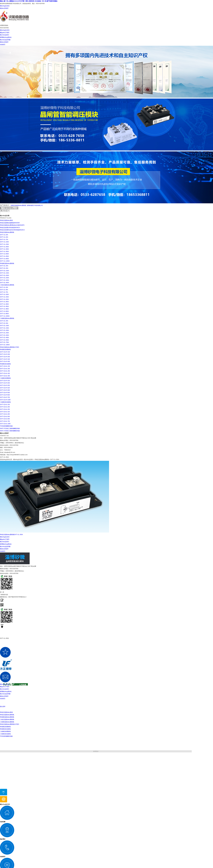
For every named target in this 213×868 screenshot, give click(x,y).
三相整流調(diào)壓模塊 (7, 318)
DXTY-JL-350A (4, 251)
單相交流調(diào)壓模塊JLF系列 (9, 347)
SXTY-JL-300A (4, 304)
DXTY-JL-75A (4, 240)
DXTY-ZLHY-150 (5, 352)
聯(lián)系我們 (4, 8)
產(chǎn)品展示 (5, 35)
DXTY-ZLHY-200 (5, 354)
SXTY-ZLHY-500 (5, 393)
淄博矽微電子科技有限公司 (35, 205)
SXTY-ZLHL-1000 (5, 424)
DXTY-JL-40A (4, 237)
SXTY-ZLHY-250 (5, 385)
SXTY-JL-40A (4, 290)
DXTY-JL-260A (4, 247)
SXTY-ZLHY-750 (5, 397)
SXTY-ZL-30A (4, 321)
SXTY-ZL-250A (4, 333)
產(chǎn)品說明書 (5, 40)
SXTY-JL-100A (4, 294)
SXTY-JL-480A (4, 309)
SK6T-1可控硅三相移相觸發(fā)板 (10, 431)
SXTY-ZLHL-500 (5, 417)
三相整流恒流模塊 (5, 402)
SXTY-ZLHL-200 (5, 407)
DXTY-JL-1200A (5, 261)
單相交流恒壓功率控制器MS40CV (10, 228)
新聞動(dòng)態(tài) (6, 37)
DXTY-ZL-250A (4, 278)
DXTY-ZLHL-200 (5, 369)
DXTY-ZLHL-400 (5, 376)
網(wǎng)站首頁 (5, 6)
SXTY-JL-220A (4, 299)
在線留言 (3, 45)
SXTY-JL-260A (4, 302)
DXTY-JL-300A (4, 249)
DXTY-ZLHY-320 (5, 359)
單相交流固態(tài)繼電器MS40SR (10, 223)
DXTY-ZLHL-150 (5, 366)
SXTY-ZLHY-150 (5, 381)
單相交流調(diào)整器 (6, 220)
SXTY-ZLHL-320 (5, 412)
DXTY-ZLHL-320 (5, 373)
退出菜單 (3, 707)
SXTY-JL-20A (4, 287)
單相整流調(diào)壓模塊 (7, 263)
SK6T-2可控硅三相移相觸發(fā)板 (10, 428)
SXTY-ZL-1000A (5, 345)
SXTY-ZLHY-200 (5, 383)
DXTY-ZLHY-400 (5, 361)
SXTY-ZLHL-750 (5, 421)
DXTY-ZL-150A (4, 273)
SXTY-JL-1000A (5, 316)
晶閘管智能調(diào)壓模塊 (18, 205)
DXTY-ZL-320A (4, 280)
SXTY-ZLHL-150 (5, 405)
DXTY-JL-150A (4, 244)
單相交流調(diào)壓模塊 (7, 232)
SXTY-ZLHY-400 (5, 390)
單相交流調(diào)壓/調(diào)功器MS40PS (12, 225)
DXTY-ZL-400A (4, 283)
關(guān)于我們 (5, 33)
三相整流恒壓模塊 (5, 378)
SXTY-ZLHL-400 (5, 414)
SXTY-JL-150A (4, 297)
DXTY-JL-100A (4, 242)
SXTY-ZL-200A (4, 330)
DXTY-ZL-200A (4, 275)
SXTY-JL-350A (4, 306)
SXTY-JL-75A (4, 292)
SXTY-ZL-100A (4, 326)
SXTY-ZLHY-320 (5, 388)
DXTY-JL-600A (4, 254)
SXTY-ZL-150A (4, 328)
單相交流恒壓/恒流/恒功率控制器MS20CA (12, 230)
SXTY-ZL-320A (4, 335)
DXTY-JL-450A (4, 256)
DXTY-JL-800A (4, 259)
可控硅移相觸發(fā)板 (6, 426)
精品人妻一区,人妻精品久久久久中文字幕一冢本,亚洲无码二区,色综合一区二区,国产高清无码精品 (29, 1)
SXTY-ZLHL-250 (5, 409)
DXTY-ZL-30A (4, 266)
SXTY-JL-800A (4, 314)
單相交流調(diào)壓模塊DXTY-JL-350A (11, 535)
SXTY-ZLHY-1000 (5, 400)
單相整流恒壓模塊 (5, 350)
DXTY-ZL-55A (4, 268)
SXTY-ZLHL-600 (5, 419)
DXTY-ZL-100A (4, 271)
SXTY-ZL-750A (4, 342)
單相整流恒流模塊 (5, 364)
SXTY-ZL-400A (4, 338)
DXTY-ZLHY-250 (5, 357)
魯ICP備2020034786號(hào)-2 (17, 597)
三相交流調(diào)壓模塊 (7, 285)
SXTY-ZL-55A (4, 323)
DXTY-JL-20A (4, 235)
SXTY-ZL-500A (4, 340)
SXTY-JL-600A (4, 311)
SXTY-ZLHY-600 (5, 395)
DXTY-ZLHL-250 (5, 371)
